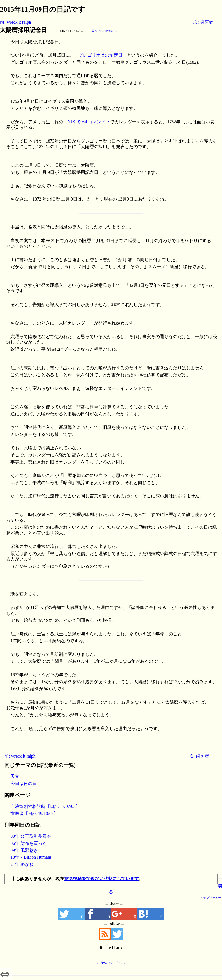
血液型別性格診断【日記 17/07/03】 (45, 806)
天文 (95, 31)
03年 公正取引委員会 (31, 836)
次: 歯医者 (203, 22)
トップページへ (211, 898)
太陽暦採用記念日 (23, 30)
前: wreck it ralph (15, 22)
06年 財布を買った (29, 843)
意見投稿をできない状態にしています (101, 879)
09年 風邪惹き (24, 850)
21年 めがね (22, 864)
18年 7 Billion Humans (31, 857)
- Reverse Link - (111, 963)
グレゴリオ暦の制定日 (101, 55)
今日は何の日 (108, 31)
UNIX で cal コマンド (85, 122)
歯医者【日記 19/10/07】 (34, 814)
